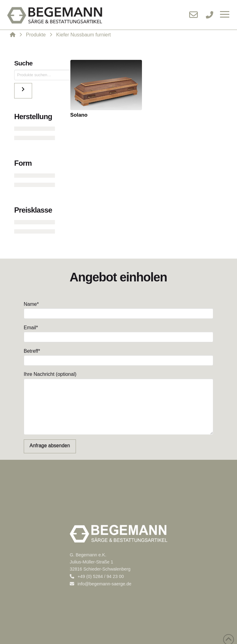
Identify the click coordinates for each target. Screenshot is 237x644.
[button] (225, 15)
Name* (118, 309)
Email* (118, 333)
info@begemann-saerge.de (101, 584)
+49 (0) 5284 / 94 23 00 (97, 576)
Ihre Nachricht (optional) (118, 378)
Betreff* (118, 356)
